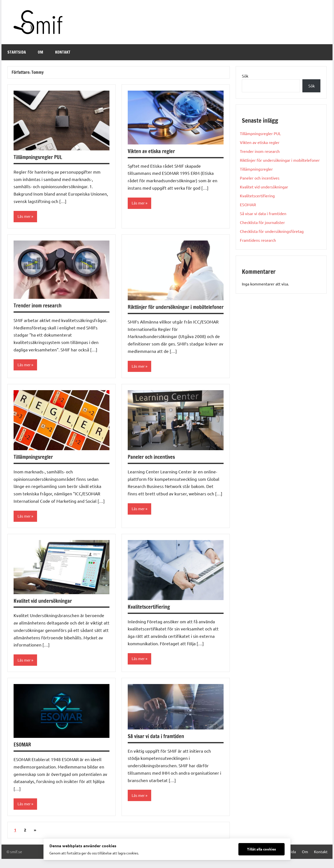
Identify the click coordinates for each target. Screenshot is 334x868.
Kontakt (63, 52)
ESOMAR (23, 753)
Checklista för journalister (262, 222)
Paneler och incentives (153, 465)
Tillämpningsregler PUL (40, 157)
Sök (245, 76)
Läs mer (24, 217)
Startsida (17, 52)
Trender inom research (39, 306)
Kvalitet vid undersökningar (45, 609)
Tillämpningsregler (35, 465)
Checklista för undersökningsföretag (272, 231)
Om (41, 52)
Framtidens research (258, 240)
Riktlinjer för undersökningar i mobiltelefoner (162, 311)
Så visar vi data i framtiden (158, 745)
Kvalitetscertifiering (151, 615)
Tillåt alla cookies (261, 849)
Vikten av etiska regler (153, 151)
